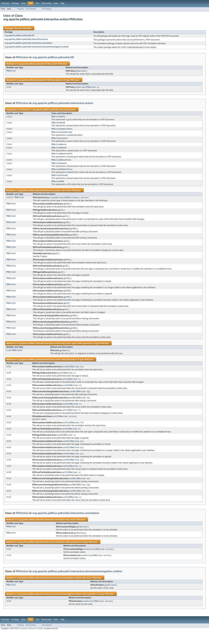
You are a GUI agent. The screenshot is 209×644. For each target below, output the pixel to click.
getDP (73, 234)
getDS (73, 240)
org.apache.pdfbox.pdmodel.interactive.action (26, 39)
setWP (72, 496)
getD (66, 227)
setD (65, 394)
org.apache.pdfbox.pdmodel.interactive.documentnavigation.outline (37, 47)
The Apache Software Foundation (31, 641)
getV (65, 317)
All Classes (47, 9)
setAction (80, 87)
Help (62, 3)
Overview (5, 3)
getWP (73, 329)
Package (15, 3)
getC (60, 215)
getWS (73, 336)
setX (65, 509)
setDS (72, 407)
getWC (73, 323)
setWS (72, 502)
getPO (66, 297)
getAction (80, 71)
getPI (66, 291)
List (9, 358)
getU (66, 310)
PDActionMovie (59, 146)
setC (60, 381)
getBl (66, 208)
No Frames (31, 9)
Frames (20, 9)
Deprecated (46, 3)
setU (65, 477)
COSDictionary (72, 202)
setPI (66, 458)
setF (64, 419)
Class (23, 3)
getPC (66, 285)
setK (64, 439)
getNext (64, 358)
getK (65, 272)
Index (56, 3)
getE (66, 246)
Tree (37, 3)
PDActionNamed (59, 150)
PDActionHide (58, 124)
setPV (66, 470)
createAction (56, 202)
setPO (66, 464)
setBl (66, 375)
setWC (72, 490)
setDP (72, 400)
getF (65, 253)
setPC (66, 451)
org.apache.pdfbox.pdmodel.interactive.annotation (28, 43)
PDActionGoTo (58, 117)
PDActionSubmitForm (62, 173)
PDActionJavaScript (62, 134)
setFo (66, 432)
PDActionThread (60, 179)
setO (60, 445)
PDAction (27, 28)
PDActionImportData (62, 130)
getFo (66, 266)
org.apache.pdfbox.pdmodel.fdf (19, 35)
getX (66, 342)
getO (60, 278)
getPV (66, 304)
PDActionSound (59, 166)
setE (65, 413)
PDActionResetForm (61, 163)
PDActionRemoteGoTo (62, 156)
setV (64, 483)
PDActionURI (58, 185)
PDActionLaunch (60, 140)
